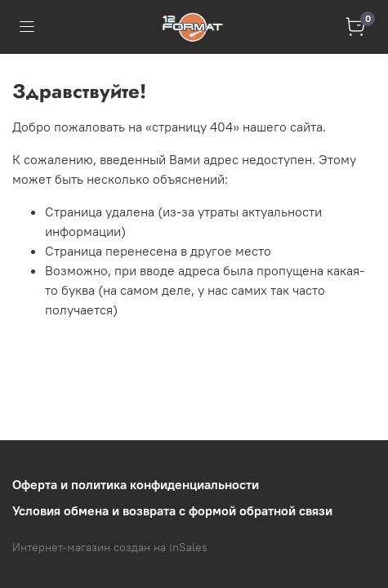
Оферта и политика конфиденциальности (136, 484)
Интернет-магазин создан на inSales (110, 547)
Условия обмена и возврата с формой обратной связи (172, 510)
